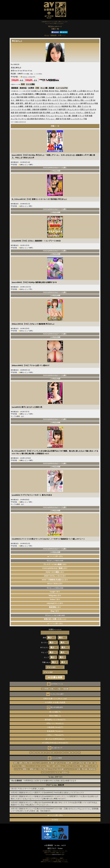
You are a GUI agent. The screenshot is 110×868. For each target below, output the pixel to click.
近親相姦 (43, 94)
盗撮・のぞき (34, 106)
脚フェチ (32, 103)
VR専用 (31, 88)
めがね (51, 103)
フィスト (85, 106)
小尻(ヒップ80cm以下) (55, 735)
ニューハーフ (70, 769)
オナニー (90, 91)
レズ (20, 94)
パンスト (72, 113)
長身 (53, 763)
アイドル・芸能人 (66, 100)
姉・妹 (84, 94)
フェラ (70, 91)
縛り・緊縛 (82, 97)
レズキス (38, 97)
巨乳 (75, 91)
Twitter (60, 848)
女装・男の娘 (82, 769)
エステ (13, 116)
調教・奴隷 (15, 103)
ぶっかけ (43, 106)
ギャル (24, 109)
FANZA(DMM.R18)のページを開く (55, 168)
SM (94, 100)
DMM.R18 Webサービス (58, 854)
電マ (49, 100)
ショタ (53, 113)
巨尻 (64, 109)
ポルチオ (93, 109)
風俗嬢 (66, 689)
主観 (52, 689)
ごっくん (49, 97)
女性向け (42, 119)
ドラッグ (81, 116)
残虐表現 (35, 113)
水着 (20, 113)
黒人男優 (46, 113)
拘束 (22, 97)
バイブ (55, 109)
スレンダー (64, 103)
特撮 (96, 103)
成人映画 (31, 119)
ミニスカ (38, 100)
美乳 (89, 94)
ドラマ (28, 91)
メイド (57, 103)
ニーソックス (16, 109)
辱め (16, 94)
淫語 (18, 97)
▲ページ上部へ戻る (55, 556)
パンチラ (55, 100)
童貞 (36, 119)
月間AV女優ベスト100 (55, 699)
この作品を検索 (55, 171)
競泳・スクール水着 (60, 97)
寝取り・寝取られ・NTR (32, 769)
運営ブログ (52, 848)
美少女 (52, 91)
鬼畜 (12, 113)
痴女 (84, 91)
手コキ (96, 91)
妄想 (16, 113)
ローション (59, 116)
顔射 (38, 109)
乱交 (33, 100)
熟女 (92, 94)
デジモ (75, 97)
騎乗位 (73, 94)
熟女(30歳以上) (55, 716)
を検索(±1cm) (55, 619)
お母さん (76, 100)
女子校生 (45, 91)
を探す (55, 596)
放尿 (60, 109)
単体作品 (23, 88)
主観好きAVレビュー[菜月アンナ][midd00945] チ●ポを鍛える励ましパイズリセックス (51, 793)
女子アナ (20, 116)
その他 (29, 113)
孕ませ (46, 769)
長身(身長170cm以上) (55, 731)
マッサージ (22, 119)
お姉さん (59, 94)
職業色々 (31, 94)
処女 (88, 763)
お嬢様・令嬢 (23, 106)
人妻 (12, 94)
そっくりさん (33, 766)
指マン (22, 100)
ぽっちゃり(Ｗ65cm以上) (55, 739)
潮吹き (45, 100)
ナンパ (28, 100)
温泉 (41, 113)
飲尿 (24, 113)
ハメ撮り (58, 689)
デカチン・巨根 (82, 113)
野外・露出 (77, 106)
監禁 (87, 116)
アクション (50, 116)
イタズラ (50, 106)
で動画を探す (55, 584)
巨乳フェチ (85, 109)
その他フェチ (36, 91)
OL (90, 106)
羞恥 (26, 97)
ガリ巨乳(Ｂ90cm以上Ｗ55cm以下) (55, 743)
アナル (50, 109)
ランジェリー (74, 103)
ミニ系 (79, 91)
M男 (70, 97)
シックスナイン (77, 119)
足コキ (45, 103)
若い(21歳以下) (55, 712)
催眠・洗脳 (31, 109)
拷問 (85, 103)
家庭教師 (65, 106)
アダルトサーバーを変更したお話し (31, 789)
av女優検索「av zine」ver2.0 (55, 845)
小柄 (81, 103)
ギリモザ (90, 97)
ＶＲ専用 (45, 689)
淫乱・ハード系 (86, 100)
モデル (67, 766)
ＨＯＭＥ (55, 820)
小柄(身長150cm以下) (55, 727)
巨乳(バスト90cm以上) (55, 723)
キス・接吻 (15, 100)
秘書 (91, 116)
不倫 (85, 119)
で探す (55, 564)
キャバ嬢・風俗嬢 (47, 88)
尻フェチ (92, 113)
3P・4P (78, 94)
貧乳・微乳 (24, 103)
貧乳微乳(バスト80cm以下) (55, 720)
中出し (57, 91)
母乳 (67, 113)
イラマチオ (51, 94)
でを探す (55, 568)
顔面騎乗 (43, 109)
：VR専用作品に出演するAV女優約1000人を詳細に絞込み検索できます (44, 781)
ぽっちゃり (60, 763)
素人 (70, 106)
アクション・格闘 (52, 119)
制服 (43, 97)
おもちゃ (91, 103)
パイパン (58, 106)
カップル (14, 119)
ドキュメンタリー (73, 109)
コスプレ (66, 94)
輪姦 (25, 116)
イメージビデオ (62, 88)
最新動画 (15, 88)
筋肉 (68, 763)
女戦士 (43, 116)
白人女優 (60, 769)
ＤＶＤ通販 (30, 84)
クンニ (13, 97)
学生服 (25, 94)
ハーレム (14, 106)
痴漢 (69, 119)
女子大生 (63, 119)
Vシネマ (39, 103)
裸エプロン (60, 113)
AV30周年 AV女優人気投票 (55, 702)
